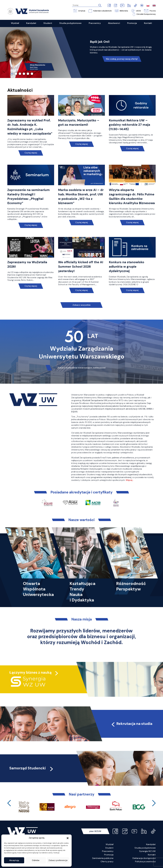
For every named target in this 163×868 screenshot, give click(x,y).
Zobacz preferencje (58, 860)
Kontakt (152, 855)
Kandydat (151, 844)
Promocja (109, 855)
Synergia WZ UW (147, 851)
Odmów (36, 860)
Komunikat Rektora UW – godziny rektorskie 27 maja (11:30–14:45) (130, 125)
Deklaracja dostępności (144, 858)
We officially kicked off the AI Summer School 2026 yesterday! (81, 267)
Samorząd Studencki (32, 768)
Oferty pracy (107, 862)
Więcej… (130, 480)
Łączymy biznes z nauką (30, 672)
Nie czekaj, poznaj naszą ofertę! (122, 59)
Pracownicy (108, 851)
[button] (68, 838)
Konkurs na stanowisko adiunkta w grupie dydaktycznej (127, 267)
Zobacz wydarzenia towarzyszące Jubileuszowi (82, 368)
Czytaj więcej (31, 153)
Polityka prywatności (145, 862)
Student (109, 848)
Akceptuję (14, 860)
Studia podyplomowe (145, 848)
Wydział (110, 844)
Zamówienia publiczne (103, 858)
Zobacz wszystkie (81, 305)
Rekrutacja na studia (132, 724)
